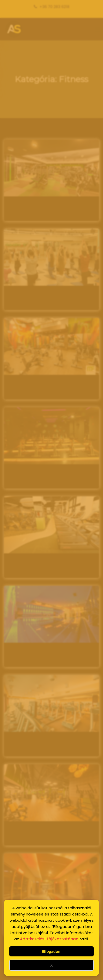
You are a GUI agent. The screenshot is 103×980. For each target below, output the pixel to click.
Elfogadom (51, 951)
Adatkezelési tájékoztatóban (49, 939)
